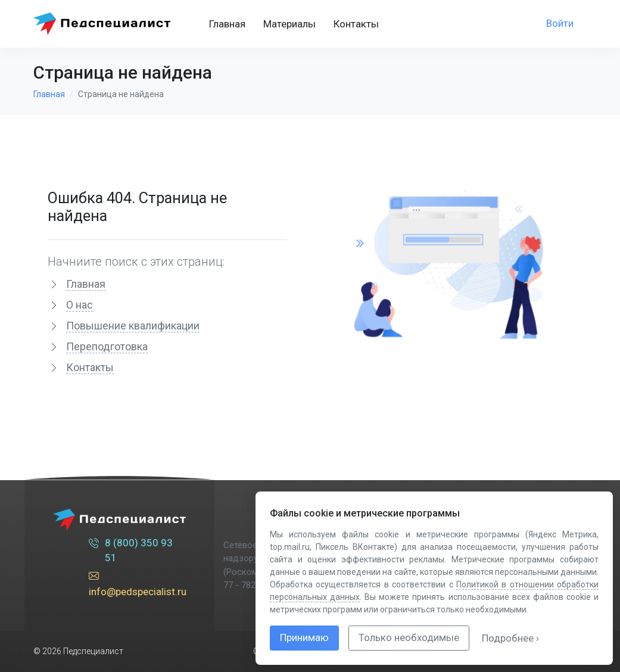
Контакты (356, 24)
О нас (80, 305)
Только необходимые (409, 637)
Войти (560, 23)
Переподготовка (107, 346)
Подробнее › (510, 638)
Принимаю (304, 637)
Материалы (289, 24)
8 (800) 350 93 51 (131, 550)
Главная (227, 24)
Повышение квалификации (133, 326)
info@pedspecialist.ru (138, 583)
